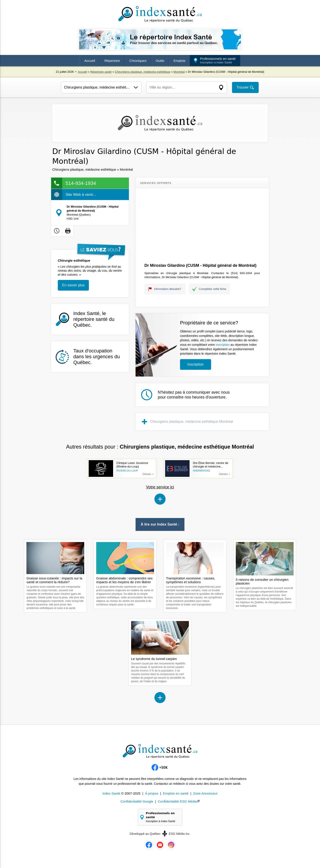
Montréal (179, 72)
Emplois (179, 61)
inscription (223, 345)
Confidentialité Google (137, 801)
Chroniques (138, 61)
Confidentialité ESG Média (177, 801)
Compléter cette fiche (213, 289)
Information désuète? (168, 289)
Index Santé (111, 793)
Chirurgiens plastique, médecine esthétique (143, 72)
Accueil (90, 61)
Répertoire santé (101, 72)
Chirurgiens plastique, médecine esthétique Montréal (192, 422)
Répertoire (112, 61)
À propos (152, 793)
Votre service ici (160, 487)
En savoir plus (73, 285)
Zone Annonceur (205, 793)
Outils (160, 61)
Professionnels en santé (218, 60)
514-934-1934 (81, 183)
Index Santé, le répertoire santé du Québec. (94, 319)
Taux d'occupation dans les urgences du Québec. (97, 357)
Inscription (196, 364)
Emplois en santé (176, 793)
